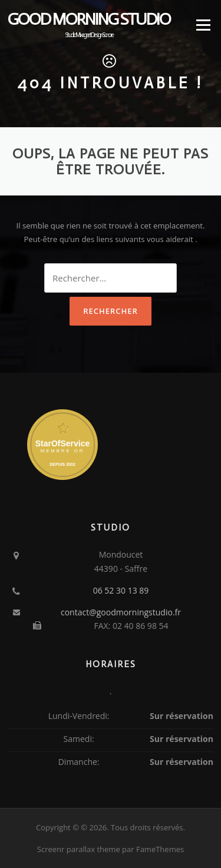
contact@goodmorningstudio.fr (121, 612)
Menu (203, 25)
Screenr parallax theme (79, 849)
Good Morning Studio (89, 20)
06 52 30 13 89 (121, 590)
